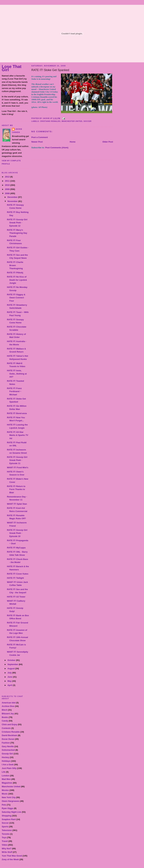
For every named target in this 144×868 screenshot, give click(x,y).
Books (5, 717)
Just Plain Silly (9, 768)
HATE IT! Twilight (15, 578)
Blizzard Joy (8, 714)
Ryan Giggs (8, 808)
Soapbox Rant (9, 819)
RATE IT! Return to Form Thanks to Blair (16, 489)
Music (5, 794)
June (10, 677)
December (13, 197)
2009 (8, 189)
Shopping (7, 816)
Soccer (5, 823)
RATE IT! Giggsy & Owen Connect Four (16, 298)
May (10, 681)
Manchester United (11, 786)
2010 (8, 185)
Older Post (108, 142)
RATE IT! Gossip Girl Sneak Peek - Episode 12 (17, 223)
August (11, 669)
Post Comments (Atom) (57, 148)
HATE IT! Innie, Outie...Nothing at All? (17, 374)
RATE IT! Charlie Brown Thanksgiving (15, 265)
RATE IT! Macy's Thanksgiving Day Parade (17, 233)
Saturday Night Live (12, 812)
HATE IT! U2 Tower (16, 597)
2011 (8, 181)
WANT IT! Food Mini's (18, 468)
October (12, 660)
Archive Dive (8, 706)
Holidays (6, 761)
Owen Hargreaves (11, 801)
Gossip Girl (7, 754)
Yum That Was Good (12, 856)
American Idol (9, 703)
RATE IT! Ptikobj (15, 273)
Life (4, 772)
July (10, 673)
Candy (5, 721)
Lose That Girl (12, 68)
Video (5, 845)
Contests (6, 728)
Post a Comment (40, 137)
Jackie (19, 129)
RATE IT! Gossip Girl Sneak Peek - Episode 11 (17, 460)
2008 (8, 193)
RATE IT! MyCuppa (16, 548)
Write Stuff (7, 852)
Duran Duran (8, 739)
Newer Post (37, 142)
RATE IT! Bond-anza (17, 413)
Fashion (6, 743)
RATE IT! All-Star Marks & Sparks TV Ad (18, 435)
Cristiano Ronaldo (11, 732)
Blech (5, 710)
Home (72, 142)
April (10, 685)
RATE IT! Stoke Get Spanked (50, 70)
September (13, 664)
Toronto (6, 834)
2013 (8, 177)
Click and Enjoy (10, 724)
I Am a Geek (8, 765)
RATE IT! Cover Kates (18, 574)
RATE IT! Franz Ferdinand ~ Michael (14, 391)
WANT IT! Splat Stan (17, 504)
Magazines (7, 783)
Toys (4, 837)
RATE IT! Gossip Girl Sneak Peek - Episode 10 (17, 533)
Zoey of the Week (10, 859)
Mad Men (6, 779)
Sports (5, 827)
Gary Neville (8, 746)
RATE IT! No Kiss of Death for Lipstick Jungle (17, 280)
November (13, 201)
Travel (5, 841)
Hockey (5, 757)
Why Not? (7, 849)
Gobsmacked (8, 750)
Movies (5, 790)
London (6, 776)
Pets (4, 805)
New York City (9, 797)
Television (7, 830)
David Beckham (10, 735)
